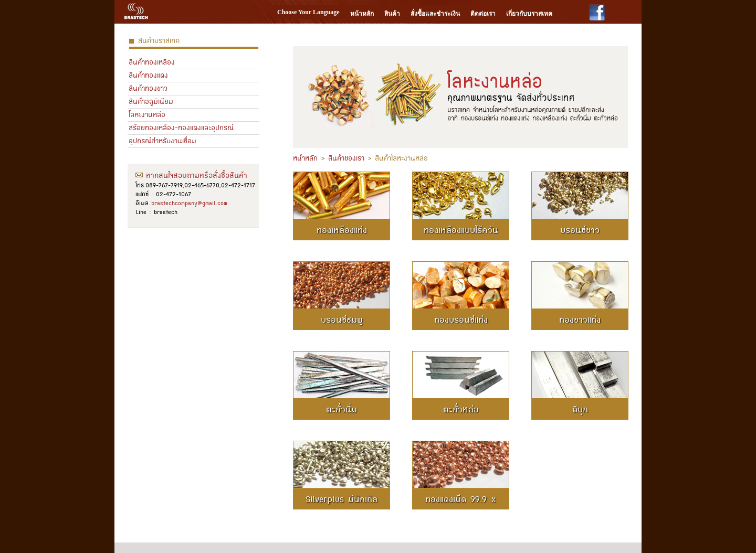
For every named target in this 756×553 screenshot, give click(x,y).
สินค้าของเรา (346, 158)
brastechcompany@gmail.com (189, 203)
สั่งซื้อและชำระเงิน (435, 14)
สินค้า (392, 14)
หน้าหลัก (362, 14)
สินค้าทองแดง (148, 75)
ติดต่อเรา (483, 14)
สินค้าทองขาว (148, 88)
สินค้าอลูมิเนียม (151, 102)
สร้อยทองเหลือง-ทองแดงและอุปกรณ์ (181, 128)
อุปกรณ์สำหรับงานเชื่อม (162, 141)
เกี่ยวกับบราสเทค (529, 14)
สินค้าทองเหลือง (152, 62)
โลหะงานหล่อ (147, 115)
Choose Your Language (308, 12)
